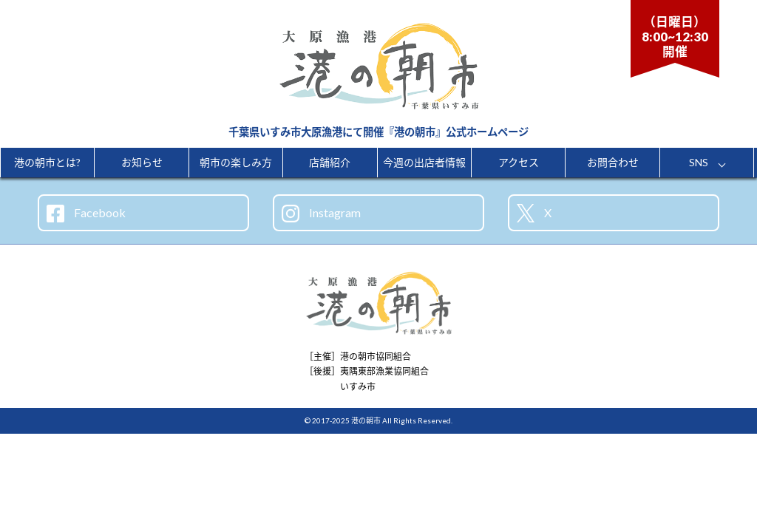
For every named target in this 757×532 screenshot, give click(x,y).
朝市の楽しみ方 (236, 162)
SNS (699, 162)
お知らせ (142, 162)
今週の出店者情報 (424, 162)
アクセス (519, 162)
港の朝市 (366, 420)
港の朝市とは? (47, 162)
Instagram (321, 214)
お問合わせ (613, 162)
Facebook (86, 214)
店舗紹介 (330, 162)
